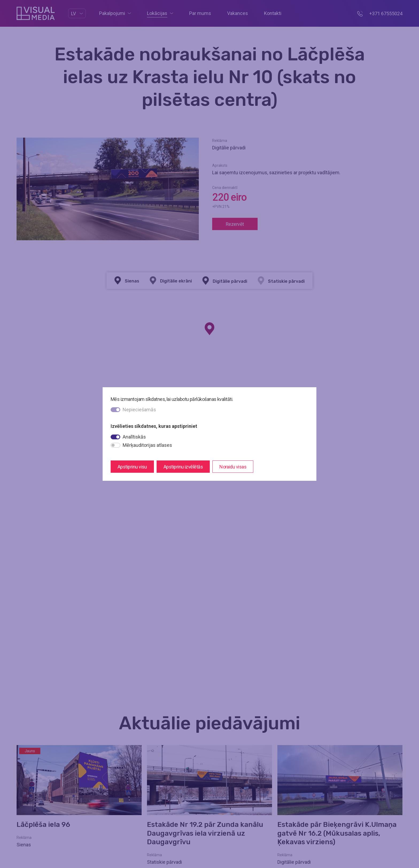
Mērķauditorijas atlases (147, 445)
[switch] (115, 437)
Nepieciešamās (139, 410)
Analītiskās (134, 437)
